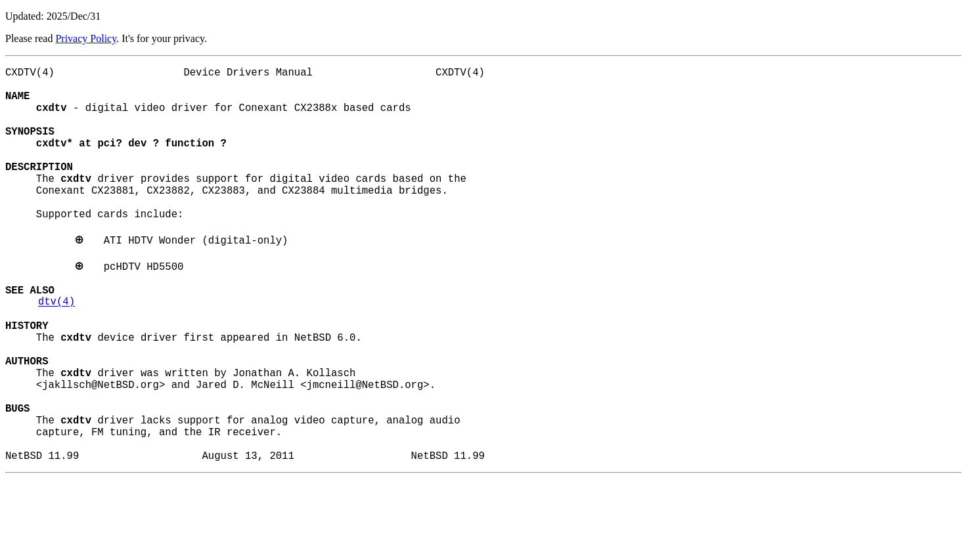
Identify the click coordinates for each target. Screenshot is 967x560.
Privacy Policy (86, 38)
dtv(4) (56, 349)
